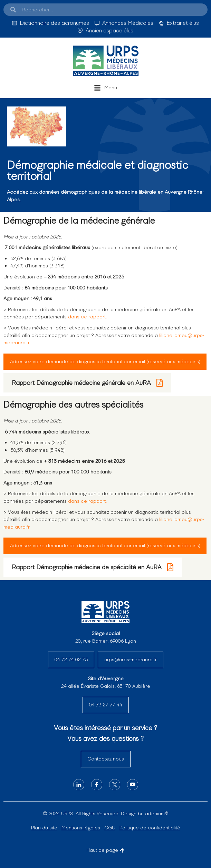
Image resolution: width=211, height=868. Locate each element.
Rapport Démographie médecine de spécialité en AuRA (93, 567)
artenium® (157, 814)
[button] (105, 88)
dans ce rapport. (87, 317)
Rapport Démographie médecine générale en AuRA (87, 383)
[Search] (13, 10)
